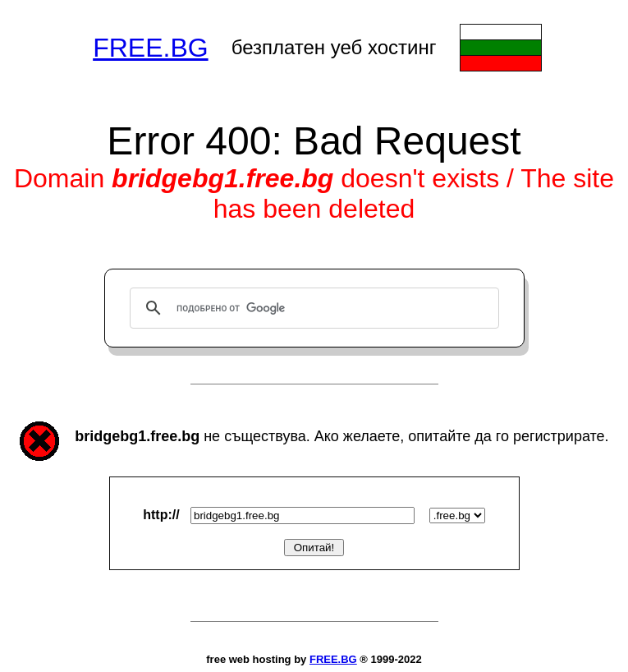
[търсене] (312, 308)
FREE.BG (150, 48)
